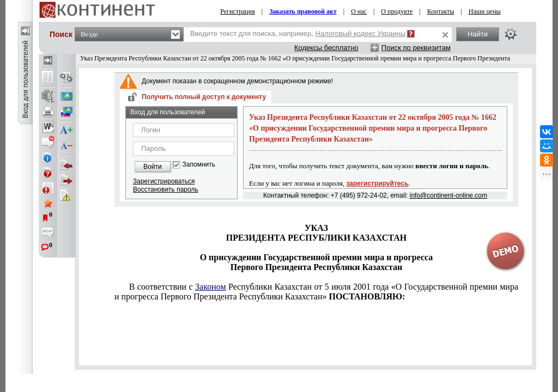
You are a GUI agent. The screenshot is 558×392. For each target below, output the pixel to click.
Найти (478, 34)
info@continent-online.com (448, 195)
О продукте (397, 11)
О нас (359, 11)
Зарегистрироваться (164, 181)
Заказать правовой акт (303, 11)
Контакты (441, 11)
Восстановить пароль (166, 189)
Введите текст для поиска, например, (298, 33)
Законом (210, 287)
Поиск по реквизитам (416, 48)
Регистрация (238, 11)
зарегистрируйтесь (378, 183)
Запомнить (199, 165)
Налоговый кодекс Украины (361, 33)
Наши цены (485, 11)
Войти (153, 167)
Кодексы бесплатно (326, 48)
